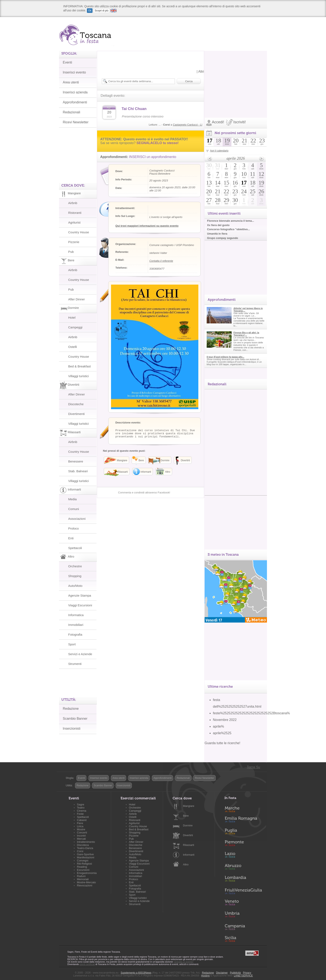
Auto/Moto (75, 586)
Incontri (81, 836)
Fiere (80, 823)
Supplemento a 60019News (136, 973)
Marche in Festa (243, 809)
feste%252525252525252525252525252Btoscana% (251, 713)
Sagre (81, 804)
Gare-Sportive (85, 854)
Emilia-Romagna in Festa (243, 821)
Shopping (75, 576)
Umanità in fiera (217, 234)
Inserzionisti (72, 729)
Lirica (80, 826)
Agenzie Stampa (80, 595)
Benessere (76, 461)
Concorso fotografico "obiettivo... (228, 229)
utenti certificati (87, 964)
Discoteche (76, 404)
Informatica (76, 615)
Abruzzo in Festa (243, 868)
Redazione (71, 709)
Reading (82, 867)
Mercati (81, 839)
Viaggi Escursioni (80, 605)
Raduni (81, 876)
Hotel (72, 317)
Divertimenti (76, 414)
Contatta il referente (161, 261)
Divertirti (188, 835)
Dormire (188, 825)
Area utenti (71, 82)
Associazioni (77, 519)
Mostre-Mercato (86, 882)
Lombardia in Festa (243, 880)
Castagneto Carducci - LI (188, 125)
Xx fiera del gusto (218, 225)
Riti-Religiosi (84, 864)
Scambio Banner (75, 719)
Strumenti (75, 664)
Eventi (67, 62)
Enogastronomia (87, 873)
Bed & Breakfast (79, 366)
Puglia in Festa (243, 832)
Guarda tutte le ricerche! (222, 743)
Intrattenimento (86, 842)
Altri (201, 72)
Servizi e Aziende (80, 654)
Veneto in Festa (243, 903)
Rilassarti (188, 845)
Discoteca (83, 845)
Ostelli (73, 347)
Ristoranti (75, 213)
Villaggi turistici (78, 376)
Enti (71, 538)
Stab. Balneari (78, 471)
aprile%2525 (222, 733)
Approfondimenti (75, 102)
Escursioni (83, 870)
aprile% (218, 726)
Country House (79, 232)
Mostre (81, 829)
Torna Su (253, 767)
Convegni (83, 861)
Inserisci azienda (75, 92)
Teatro (81, 808)
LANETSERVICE (243, 976)
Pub (71, 252)
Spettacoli (75, 548)
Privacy (247, 973)
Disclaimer (222, 973)
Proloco (73, 528)
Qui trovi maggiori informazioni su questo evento (147, 226)
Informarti (189, 855)
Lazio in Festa (243, 856)
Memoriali (83, 879)
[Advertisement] (236, 77)
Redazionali (72, 112)
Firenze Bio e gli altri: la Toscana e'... (246, 334)
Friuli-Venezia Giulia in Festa (243, 892)
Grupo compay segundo (223, 238)
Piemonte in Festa (243, 844)
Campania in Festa (243, 927)
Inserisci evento (74, 72)
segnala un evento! (184, 962)
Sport (72, 644)
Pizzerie (74, 242)
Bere (186, 816)
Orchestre (75, 566)
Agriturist (74, 222)
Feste (80, 814)
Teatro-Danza (85, 848)
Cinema (82, 811)
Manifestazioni (86, 857)
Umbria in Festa (243, 915)
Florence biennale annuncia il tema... (231, 221)
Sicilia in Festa (243, 939)
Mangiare (189, 806)
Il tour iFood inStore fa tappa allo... (225, 357)
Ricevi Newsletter (76, 122)
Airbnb (73, 203)
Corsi (80, 851)
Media (72, 499)
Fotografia (75, 634)
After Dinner (77, 299)
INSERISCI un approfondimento (153, 157)
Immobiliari (76, 625)
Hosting (206, 976)
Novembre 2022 (225, 720)
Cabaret (82, 820)
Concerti (82, 833)
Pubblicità (235, 973)
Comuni (74, 509)
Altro (186, 864)
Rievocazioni (85, 885)
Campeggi (75, 327)
